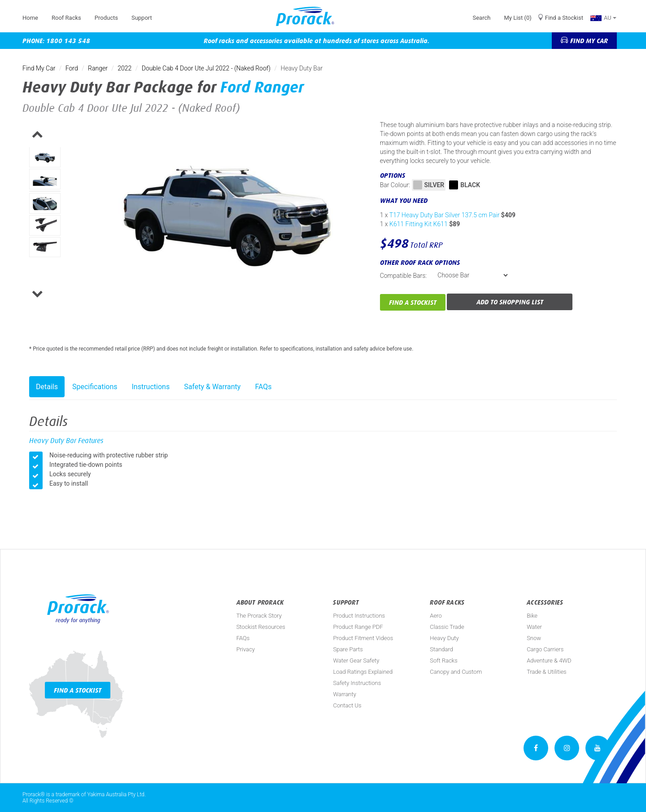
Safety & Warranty (212, 387)
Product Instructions (359, 616)
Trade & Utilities (547, 672)
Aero (436, 616)
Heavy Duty (444, 638)
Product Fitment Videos (363, 638)
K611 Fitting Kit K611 (419, 224)
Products (106, 18)
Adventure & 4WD (549, 661)
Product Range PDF (358, 627)
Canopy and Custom (456, 672)
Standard (441, 649)
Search (481, 18)
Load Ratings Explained (363, 672)
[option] (45, 157)
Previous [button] (57, 136)
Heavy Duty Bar (302, 68)
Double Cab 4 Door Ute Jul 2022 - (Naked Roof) (206, 68)
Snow (534, 638)
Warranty (344, 694)
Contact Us (347, 705)
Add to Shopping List (510, 302)
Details (47, 387)
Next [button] (57, 295)
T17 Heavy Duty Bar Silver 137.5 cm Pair (445, 215)
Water (534, 627)
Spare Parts (348, 649)
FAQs (263, 387)
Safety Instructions (357, 683)
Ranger (98, 68)
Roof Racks (66, 18)
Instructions (151, 387)
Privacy (246, 649)
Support (142, 18)
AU (603, 18)
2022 (124, 68)
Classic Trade (447, 627)
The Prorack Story (259, 616)
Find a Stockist (564, 18)
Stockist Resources (261, 627)
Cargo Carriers (545, 649)
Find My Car (39, 68)
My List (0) (517, 18)
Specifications (95, 387)
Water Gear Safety (356, 661)
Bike (532, 616)
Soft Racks (444, 661)
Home (30, 18)
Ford (72, 68)
